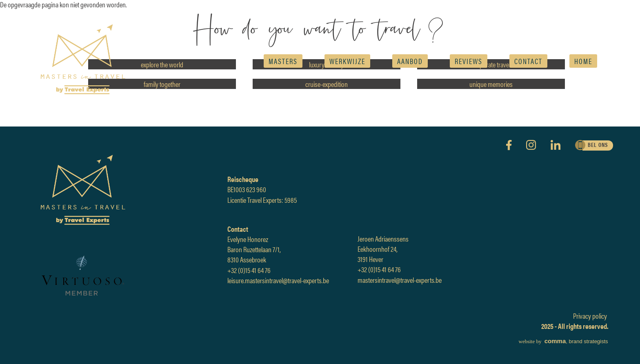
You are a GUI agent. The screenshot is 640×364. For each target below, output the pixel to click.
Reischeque (243, 179)
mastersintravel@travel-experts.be (400, 280)
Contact (528, 61)
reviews (469, 61)
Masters (283, 61)
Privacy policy (590, 316)
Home (583, 61)
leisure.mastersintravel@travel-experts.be (278, 280)
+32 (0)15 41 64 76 (249, 270)
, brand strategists (563, 341)
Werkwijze (347, 61)
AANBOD (410, 61)
